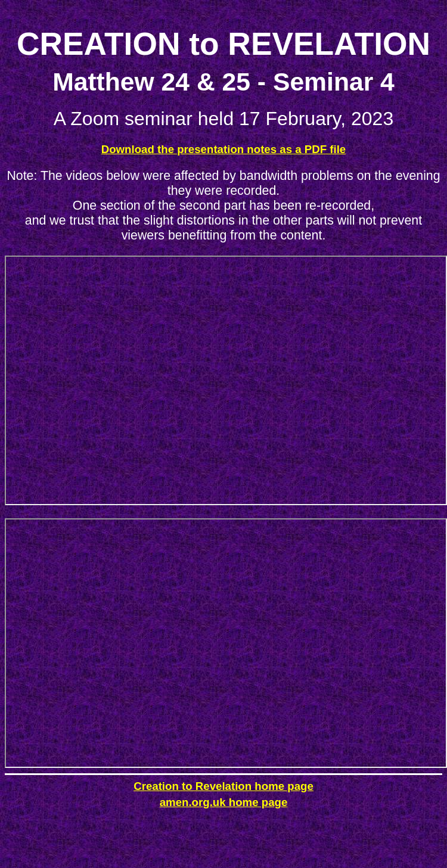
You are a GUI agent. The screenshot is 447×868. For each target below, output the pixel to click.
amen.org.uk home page (224, 802)
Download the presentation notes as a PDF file (224, 149)
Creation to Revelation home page (223, 786)
